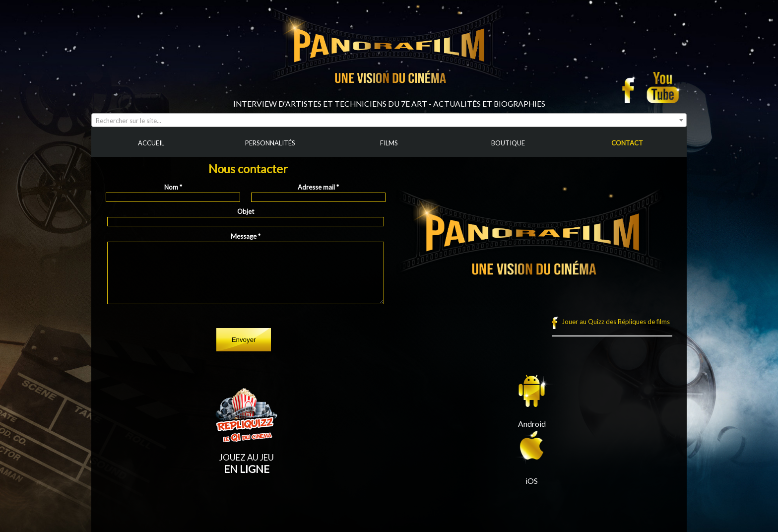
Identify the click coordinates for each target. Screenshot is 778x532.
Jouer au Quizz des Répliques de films (616, 322)
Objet (246, 211)
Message (246, 236)
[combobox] (389, 120)
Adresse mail (318, 187)
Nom (173, 187)
